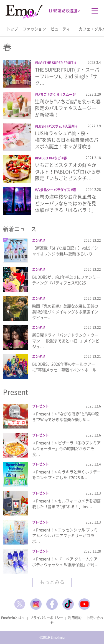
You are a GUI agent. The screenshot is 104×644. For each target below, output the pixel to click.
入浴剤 (70, 126)
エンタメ (39, 240)
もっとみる (52, 582)
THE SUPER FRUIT (59, 63)
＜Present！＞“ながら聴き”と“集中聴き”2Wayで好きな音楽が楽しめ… (65, 416)
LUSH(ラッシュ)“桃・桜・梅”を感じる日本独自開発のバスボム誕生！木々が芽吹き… (67, 140)
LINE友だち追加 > (64, 10)
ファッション (34, 29)
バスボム (55, 126)
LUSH (41, 126)
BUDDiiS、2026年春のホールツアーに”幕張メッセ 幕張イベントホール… (66, 367)
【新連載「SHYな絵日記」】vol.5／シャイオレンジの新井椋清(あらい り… (65, 251)
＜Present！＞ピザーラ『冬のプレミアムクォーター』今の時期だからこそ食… (66, 448)
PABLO (42, 158)
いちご (42, 94)
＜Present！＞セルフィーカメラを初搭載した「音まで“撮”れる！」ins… (66, 504)
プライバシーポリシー (47, 618)
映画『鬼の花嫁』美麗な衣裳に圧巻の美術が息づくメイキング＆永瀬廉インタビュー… (65, 312)
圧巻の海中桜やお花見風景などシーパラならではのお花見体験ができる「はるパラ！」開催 (66, 206)
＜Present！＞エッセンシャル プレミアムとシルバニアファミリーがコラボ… (65, 535)
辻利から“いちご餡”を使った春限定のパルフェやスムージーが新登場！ (68, 108)
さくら (55, 94)
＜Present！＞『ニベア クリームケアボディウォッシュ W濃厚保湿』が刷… (65, 562)
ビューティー (62, 29)
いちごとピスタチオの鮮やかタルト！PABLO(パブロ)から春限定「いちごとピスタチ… (68, 171)
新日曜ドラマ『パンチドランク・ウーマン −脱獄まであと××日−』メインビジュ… (66, 341)
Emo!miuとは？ (13, 618)
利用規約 (75, 618)
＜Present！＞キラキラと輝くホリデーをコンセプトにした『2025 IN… (66, 475)
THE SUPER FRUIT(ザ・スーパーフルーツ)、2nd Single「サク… (67, 76)
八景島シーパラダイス (54, 190)
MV (39, 63)
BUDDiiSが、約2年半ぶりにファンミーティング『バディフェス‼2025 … (66, 280)
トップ (12, 29)
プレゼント (40, 406)
